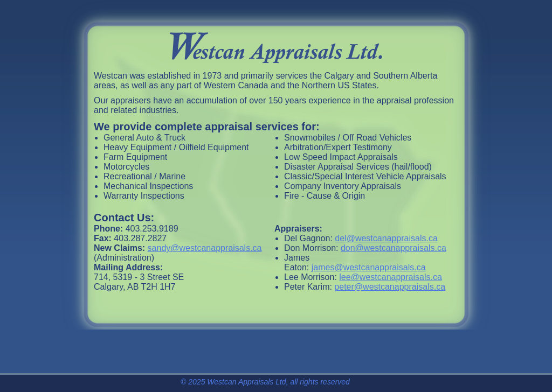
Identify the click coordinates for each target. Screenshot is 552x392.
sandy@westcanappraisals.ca (205, 248)
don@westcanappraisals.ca (394, 248)
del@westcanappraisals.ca (386, 238)
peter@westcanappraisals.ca (390, 287)
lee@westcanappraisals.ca (391, 277)
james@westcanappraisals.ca (369, 267)
